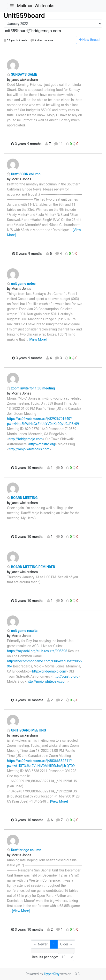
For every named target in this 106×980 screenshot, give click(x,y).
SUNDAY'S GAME (22, 74)
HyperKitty (52, 974)
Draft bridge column (24, 850)
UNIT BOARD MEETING (26, 730)
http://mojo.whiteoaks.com (29, 449)
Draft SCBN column (24, 174)
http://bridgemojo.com (26, 439)
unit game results (22, 631)
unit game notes (21, 284)
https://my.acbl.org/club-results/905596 (37, 651)
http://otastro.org (42, 444)
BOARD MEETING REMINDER (31, 567)
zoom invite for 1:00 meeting (31, 388)
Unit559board (24, 16)
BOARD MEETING (22, 498)
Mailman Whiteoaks (36, 6)
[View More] (38, 339)
